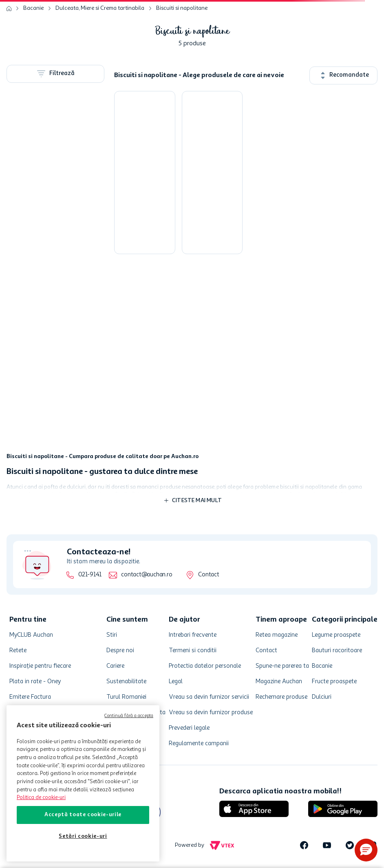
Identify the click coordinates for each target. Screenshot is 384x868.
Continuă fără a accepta (129, 716)
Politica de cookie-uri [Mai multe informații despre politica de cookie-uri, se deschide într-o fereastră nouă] (41, 798)
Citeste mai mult (197, 500)
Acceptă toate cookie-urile (83, 815)
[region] (83, 783)
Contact (209, 575)
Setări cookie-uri (83, 836)
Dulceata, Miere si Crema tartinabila (100, 8)
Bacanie (33, 8)
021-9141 (90, 575)
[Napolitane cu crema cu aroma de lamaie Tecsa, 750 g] (212, 173)
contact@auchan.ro (147, 575)
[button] (366, 850)
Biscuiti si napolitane (182, 8)
